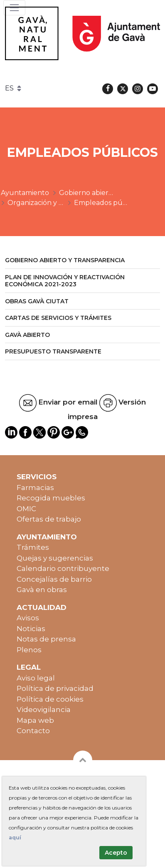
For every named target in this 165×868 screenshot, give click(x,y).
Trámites (33, 547)
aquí (15, 838)
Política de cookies (50, 699)
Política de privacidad (55, 688)
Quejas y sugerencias (55, 558)
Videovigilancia (44, 710)
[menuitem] (82, 261)
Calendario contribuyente (63, 568)
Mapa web (35, 720)
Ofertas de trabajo (49, 519)
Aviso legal (36, 678)
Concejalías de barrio (54, 579)
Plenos (29, 650)
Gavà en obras (42, 590)
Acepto (116, 853)
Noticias (31, 629)
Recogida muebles (51, 498)
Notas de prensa (46, 639)
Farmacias (35, 488)
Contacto (33, 731)
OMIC (26, 509)
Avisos (28, 618)
